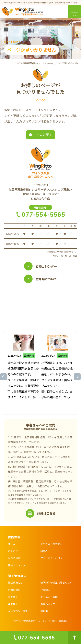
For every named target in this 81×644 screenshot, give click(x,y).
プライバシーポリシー (53, 558)
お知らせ (13, 551)
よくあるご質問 (49, 597)
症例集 (44, 611)
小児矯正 (45, 590)
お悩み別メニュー (50, 604)
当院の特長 (14, 558)
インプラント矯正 (18, 611)
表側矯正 (13, 597)
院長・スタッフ (17, 565)
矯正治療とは (15, 582)
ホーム (12, 544)
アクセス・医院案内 (51, 544)
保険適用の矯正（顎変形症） (56, 582)
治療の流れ (14, 590)
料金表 (44, 551)
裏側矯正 (13, 604)
